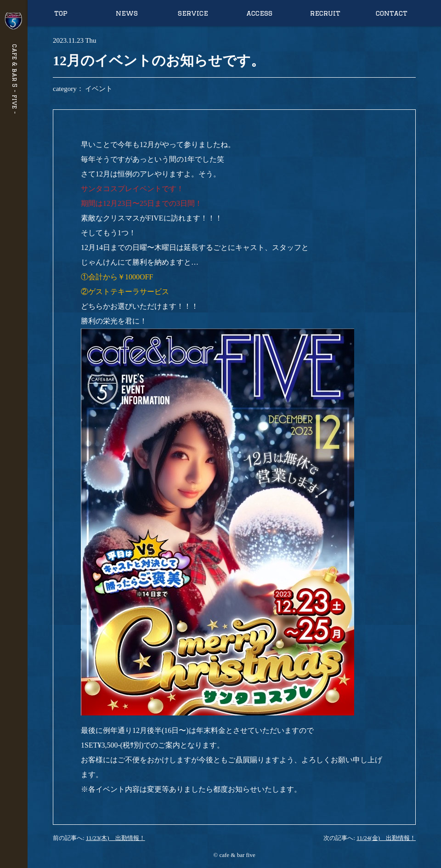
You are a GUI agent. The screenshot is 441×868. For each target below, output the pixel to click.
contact (392, 13)
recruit (325, 13)
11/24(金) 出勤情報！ (386, 838)
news (127, 13)
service (193, 13)
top (61, 13)
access (259, 13)
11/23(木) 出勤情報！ (116, 838)
